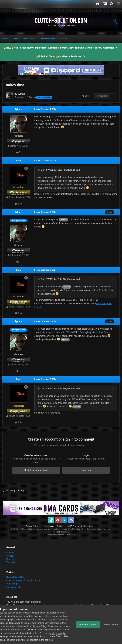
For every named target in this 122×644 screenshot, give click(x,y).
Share (86, 96)
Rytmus (18, 109)
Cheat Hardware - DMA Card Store (23, 580)
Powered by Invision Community (61, 535)
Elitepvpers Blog (14, 587)
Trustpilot (11, 562)
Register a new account (36, 470)
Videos (10, 556)
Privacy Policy (32, 526)
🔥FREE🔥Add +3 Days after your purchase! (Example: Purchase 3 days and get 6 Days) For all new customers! (59, 48)
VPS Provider (13, 584)
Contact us (61, 526)
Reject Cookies (111, 625)
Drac (19, 161)
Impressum (50, 526)
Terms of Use (18, 630)
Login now (86, 470)
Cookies (93, 526)
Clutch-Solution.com (31, 529)
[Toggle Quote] (39, 170)
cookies (64, 630)
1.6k (18, 204)
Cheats (10, 552)
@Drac (63, 220)
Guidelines (38, 630)
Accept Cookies (87, 625)
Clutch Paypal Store (16, 577)
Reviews (10, 559)
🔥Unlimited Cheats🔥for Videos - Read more (59, 56)
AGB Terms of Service (78, 526)
